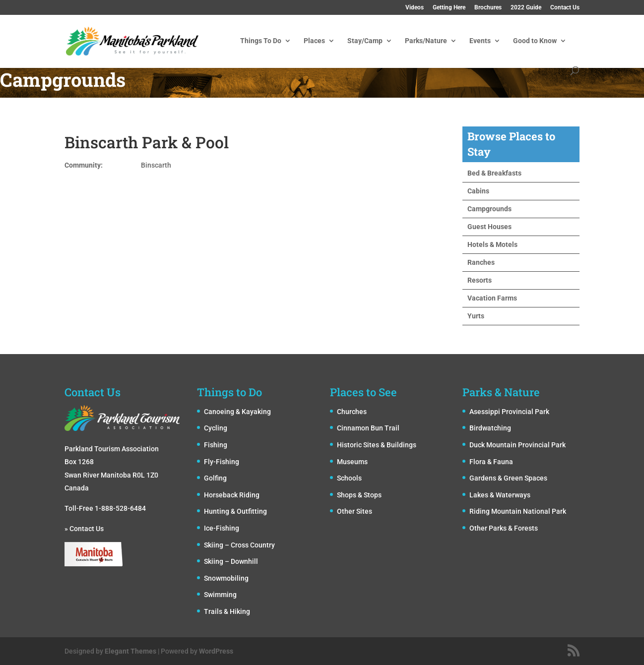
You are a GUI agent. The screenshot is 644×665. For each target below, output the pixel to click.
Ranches (481, 262)
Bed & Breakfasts (494, 173)
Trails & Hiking (227, 611)
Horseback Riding (232, 495)
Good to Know (535, 41)
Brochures (488, 8)
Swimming (220, 595)
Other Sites (354, 511)
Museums (352, 462)
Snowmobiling (226, 578)
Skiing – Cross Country (239, 545)
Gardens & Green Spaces (508, 478)
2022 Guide (526, 8)
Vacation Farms (492, 298)
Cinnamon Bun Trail (368, 428)
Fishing (216, 445)
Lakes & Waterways (500, 495)
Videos (415, 8)
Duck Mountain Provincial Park (517, 445)
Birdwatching (490, 428)
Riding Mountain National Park (518, 511)
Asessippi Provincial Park (509, 412)
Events (480, 41)
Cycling (216, 428)
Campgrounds (489, 209)
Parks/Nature (426, 41)
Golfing (215, 478)
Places (314, 41)
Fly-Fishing (222, 462)
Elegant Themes (130, 651)
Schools (349, 478)
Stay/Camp (365, 41)
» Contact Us (84, 529)
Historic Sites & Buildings (377, 445)
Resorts (480, 280)
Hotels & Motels (492, 244)
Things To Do (261, 41)
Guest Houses (489, 227)
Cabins (478, 191)
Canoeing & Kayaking (237, 412)
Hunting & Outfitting (235, 511)
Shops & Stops (359, 495)
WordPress (216, 651)
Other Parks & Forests (504, 528)
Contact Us (565, 8)
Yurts (476, 316)
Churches (352, 412)
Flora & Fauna (491, 462)
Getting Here (449, 8)
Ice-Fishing (222, 528)
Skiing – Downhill (231, 561)
